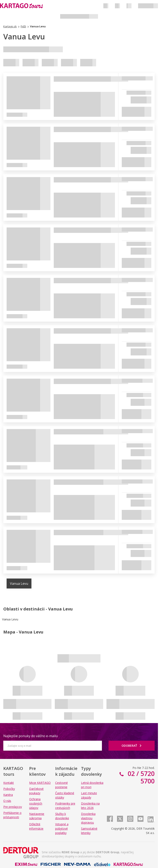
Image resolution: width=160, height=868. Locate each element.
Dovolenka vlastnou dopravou (88, 818)
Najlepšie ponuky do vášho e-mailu (30, 736)
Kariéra (8, 795)
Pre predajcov (13, 807)
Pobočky (9, 789)
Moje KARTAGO (40, 783)
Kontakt (9, 783)
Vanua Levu (19, 584)
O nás (7, 801)
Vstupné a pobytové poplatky (62, 828)
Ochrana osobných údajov (36, 803)
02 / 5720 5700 (140, 777)
